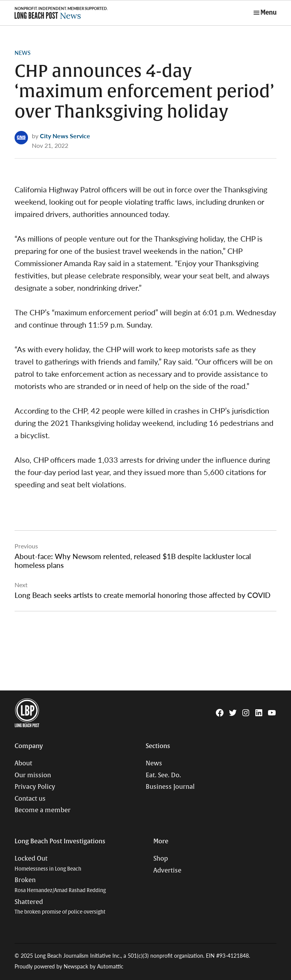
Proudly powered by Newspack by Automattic (69, 966)
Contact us (30, 799)
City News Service (65, 136)
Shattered (60, 907)
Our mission (33, 775)
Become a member (43, 810)
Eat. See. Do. (163, 775)
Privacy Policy (35, 787)
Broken (60, 885)
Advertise (167, 871)
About (23, 763)
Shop (161, 859)
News (23, 53)
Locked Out (48, 863)
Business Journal (170, 787)
